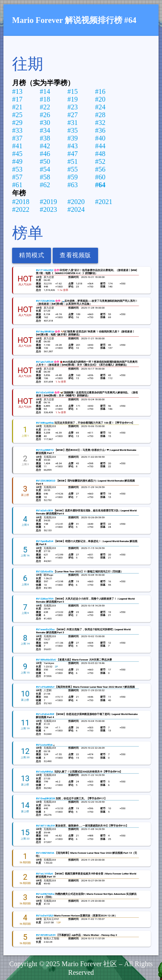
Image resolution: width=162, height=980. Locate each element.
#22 (45, 107)
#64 (100, 185)
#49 (17, 161)
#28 (100, 115)
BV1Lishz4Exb (44, 745)
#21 (17, 107)
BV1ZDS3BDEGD (46, 480)
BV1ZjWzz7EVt (44, 599)
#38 (45, 138)
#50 (45, 161)
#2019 (48, 202)
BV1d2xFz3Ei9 (44, 510)
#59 (73, 177)
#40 (100, 138)
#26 (45, 115)
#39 (73, 138)
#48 (100, 154)
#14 (45, 91)
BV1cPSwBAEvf (45, 687)
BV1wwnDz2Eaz (45, 629)
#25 (17, 115)
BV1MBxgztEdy (45, 423)
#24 (100, 107)
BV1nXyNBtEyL (45, 771)
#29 (17, 123)
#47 (73, 154)
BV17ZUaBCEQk (45, 301)
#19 (73, 99)
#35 (73, 130)
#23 (73, 107)
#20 (100, 99)
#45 (17, 154)
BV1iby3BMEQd (45, 331)
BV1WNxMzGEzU (46, 659)
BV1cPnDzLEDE (45, 714)
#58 (45, 177)
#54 (45, 169)
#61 (17, 185)
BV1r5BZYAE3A (45, 853)
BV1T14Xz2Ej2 (44, 270)
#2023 (48, 209)
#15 (73, 91)
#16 (100, 91)
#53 (17, 169)
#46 (45, 154)
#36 (100, 130)
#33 (17, 130)
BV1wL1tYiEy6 (44, 873)
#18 (45, 99)
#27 (73, 115)
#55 (73, 169)
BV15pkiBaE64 (44, 541)
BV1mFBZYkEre (45, 894)
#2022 (21, 209)
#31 (73, 123)
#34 (45, 130)
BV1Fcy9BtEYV (45, 450)
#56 (100, 169)
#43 (73, 146)
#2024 (76, 209)
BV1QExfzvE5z (44, 572)
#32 (100, 123)
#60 (100, 177)
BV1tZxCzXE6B (45, 392)
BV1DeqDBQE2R (45, 799)
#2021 (104, 202)
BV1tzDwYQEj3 (44, 916)
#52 (100, 161)
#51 (73, 161)
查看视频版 (75, 255)
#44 (100, 146)
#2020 (76, 202)
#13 (17, 91)
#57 (17, 177)
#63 (73, 185)
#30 (45, 123)
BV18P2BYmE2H (46, 935)
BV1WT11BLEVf (45, 826)
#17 (17, 99)
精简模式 (32, 255)
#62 (45, 185)
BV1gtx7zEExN (44, 362)
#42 (45, 146)
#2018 (21, 202)
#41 (17, 146)
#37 (17, 138)
